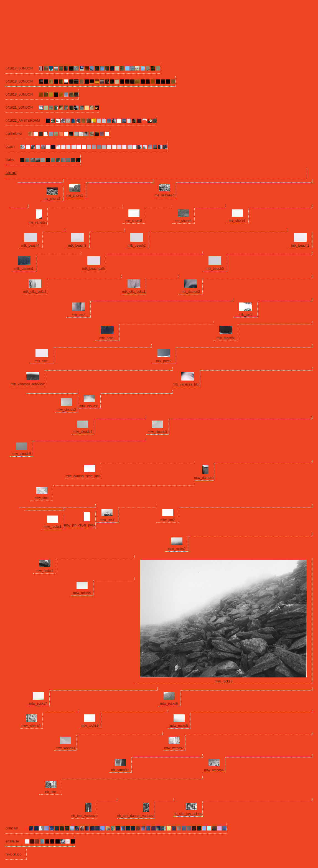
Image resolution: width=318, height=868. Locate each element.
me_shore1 (75, 196)
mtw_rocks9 (90, 726)
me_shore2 (52, 199)
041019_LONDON (19, 94)
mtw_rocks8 (179, 726)
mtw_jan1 (42, 498)
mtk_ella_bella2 (35, 292)
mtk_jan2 (78, 315)
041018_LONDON (19, 81)
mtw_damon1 (204, 478)
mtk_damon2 (190, 292)
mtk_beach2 (137, 246)
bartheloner (14, 134)
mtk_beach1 (300, 246)
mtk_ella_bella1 (134, 292)
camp (11, 173)
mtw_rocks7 (38, 704)
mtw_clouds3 (157, 432)
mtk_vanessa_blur (186, 384)
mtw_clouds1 (89, 406)
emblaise (12, 841)
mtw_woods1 (31, 726)
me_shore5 (134, 221)
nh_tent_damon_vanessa (136, 816)
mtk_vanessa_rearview (28, 384)
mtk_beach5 (215, 269)
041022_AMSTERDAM (23, 121)
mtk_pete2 (164, 361)
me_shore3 (237, 221)
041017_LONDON (19, 68)
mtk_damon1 (24, 269)
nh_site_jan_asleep (188, 814)
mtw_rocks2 (177, 549)
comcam (12, 828)
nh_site (51, 792)
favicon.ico (13, 854)
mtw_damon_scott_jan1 (83, 476)
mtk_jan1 (245, 315)
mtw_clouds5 (21, 454)
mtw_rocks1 (53, 527)
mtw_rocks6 (169, 704)
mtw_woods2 (174, 748)
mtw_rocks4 (44, 571)
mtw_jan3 (107, 520)
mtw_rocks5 (82, 593)
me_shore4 (183, 221)
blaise (10, 160)
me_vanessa (38, 222)
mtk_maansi (226, 338)
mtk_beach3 (77, 246)
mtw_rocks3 (223, 681)
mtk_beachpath (93, 269)
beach (10, 147)
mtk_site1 (42, 361)
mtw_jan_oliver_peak (80, 525)
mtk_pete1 (107, 338)
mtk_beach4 (30, 246)
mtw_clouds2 (66, 410)
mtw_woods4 (214, 770)
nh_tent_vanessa (84, 816)
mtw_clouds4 (82, 432)
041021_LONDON (19, 107)
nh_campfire (120, 770)
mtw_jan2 (168, 520)
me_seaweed (165, 195)
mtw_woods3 (65, 748)
